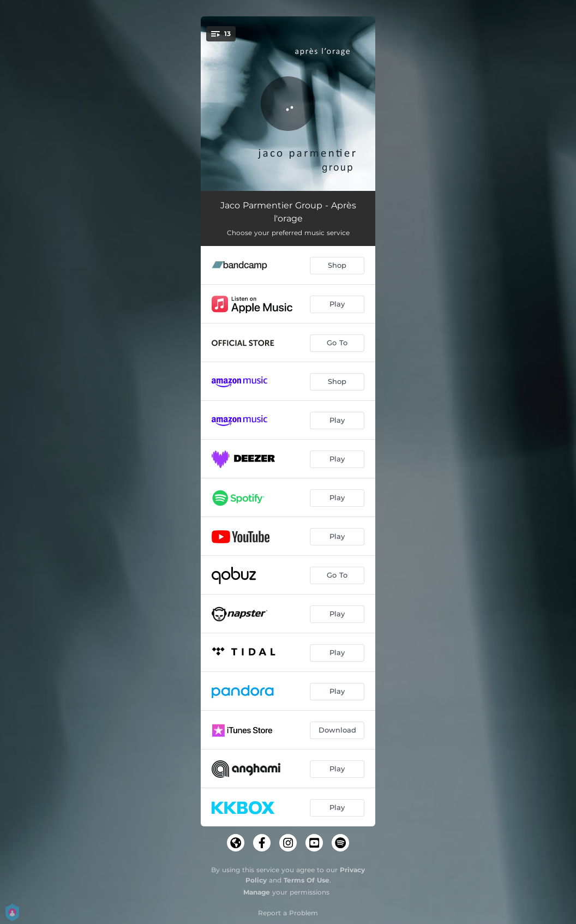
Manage (257, 892)
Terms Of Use (307, 880)
